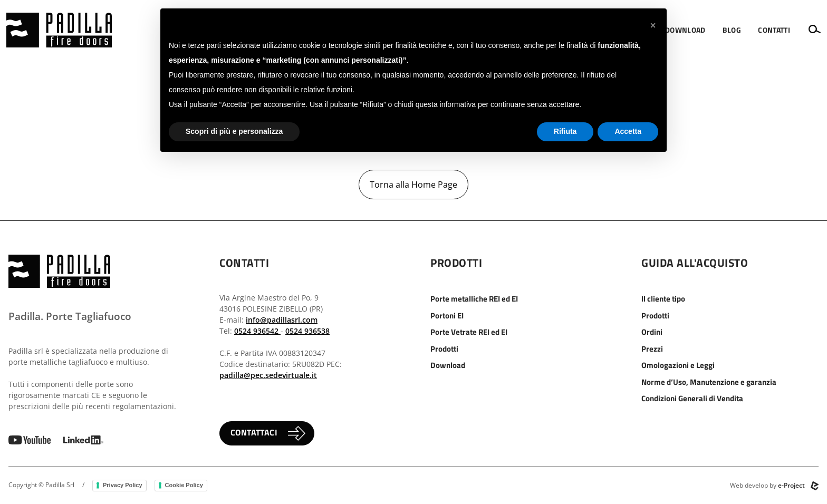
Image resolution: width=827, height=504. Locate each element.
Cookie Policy (184, 485)
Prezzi (652, 349)
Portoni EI (447, 316)
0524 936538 (307, 331)
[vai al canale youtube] (30, 439)
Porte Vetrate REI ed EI (469, 332)
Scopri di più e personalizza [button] (234, 131)
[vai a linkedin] (83, 439)
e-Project (791, 485)
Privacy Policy (123, 485)
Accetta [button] (628, 131)
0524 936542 (257, 331)
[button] (685, 30)
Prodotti (444, 349)
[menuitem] (685, 30)
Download (448, 365)
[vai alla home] (59, 30)
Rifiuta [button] (565, 131)
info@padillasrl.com (282, 320)
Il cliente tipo (663, 299)
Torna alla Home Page (413, 185)
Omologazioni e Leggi (678, 365)
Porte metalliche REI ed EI (474, 299)
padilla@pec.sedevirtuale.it (268, 375)
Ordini (652, 332)
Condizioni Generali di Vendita (692, 398)
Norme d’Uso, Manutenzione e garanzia (709, 382)
